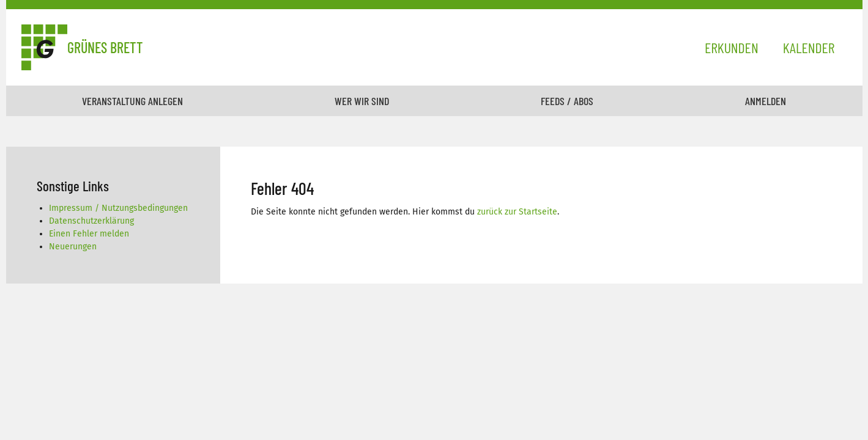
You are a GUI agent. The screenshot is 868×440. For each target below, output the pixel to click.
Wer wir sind (362, 101)
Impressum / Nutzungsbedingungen (118, 208)
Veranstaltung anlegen (132, 101)
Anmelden (766, 101)
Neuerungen (73, 247)
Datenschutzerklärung (91, 221)
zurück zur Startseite (517, 212)
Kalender (809, 47)
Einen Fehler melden (89, 234)
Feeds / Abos (567, 101)
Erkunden (732, 47)
